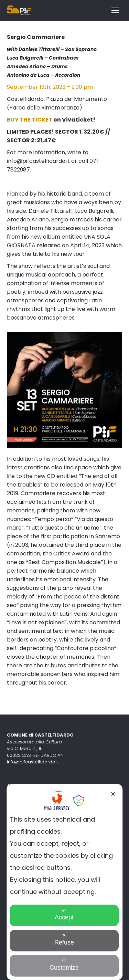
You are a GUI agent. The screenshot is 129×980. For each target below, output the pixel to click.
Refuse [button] (64, 940)
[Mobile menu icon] (115, 10)
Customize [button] (64, 965)
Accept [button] (64, 914)
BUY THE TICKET (30, 120)
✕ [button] (113, 794)
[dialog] (65, 882)
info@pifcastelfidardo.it (33, 762)
